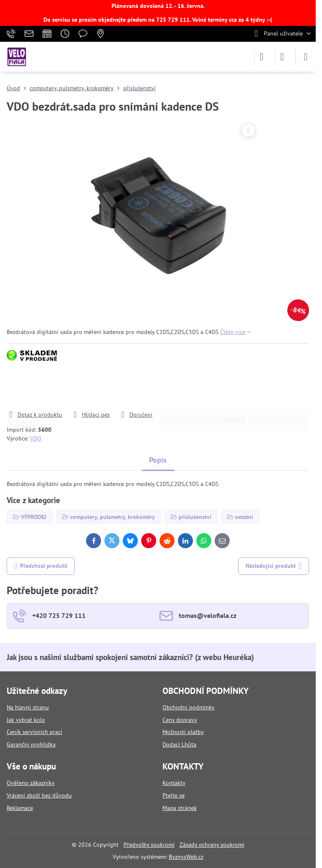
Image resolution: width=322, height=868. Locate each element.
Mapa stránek (180, 808)
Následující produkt (274, 566)
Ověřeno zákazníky (31, 783)
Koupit (235, 386)
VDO (36, 438)
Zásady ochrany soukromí (212, 845)
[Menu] (306, 57)
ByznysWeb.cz (186, 857)
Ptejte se (174, 795)
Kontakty (174, 783)
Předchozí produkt (41, 566)
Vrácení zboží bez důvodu (39, 795)
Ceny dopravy (180, 720)
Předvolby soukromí (149, 845)
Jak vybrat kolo (26, 720)
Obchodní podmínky (189, 707)
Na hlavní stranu (28, 707)
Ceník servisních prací (34, 732)
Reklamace (20, 808)
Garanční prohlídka (31, 744)
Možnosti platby (183, 732)
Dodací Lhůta (179, 744)
